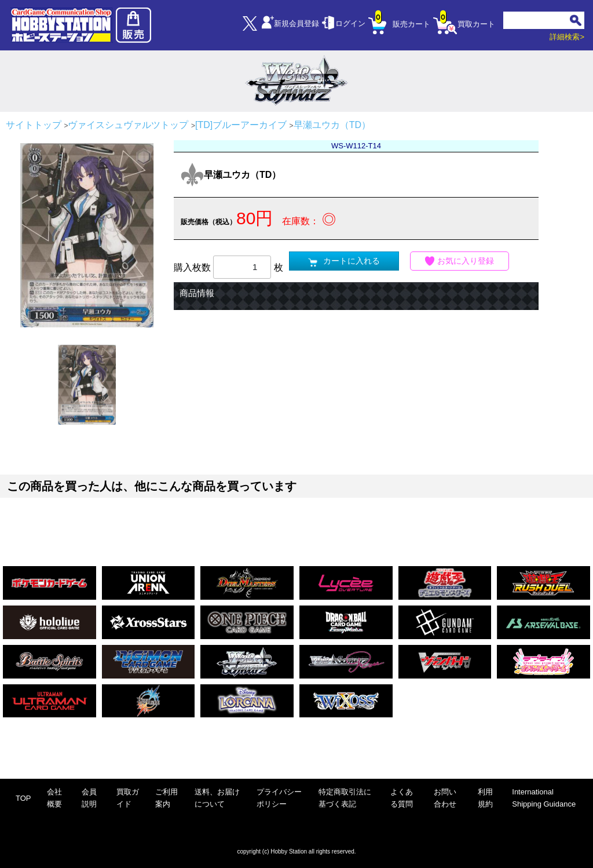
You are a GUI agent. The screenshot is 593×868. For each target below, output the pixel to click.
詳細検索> (567, 37)
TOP (23, 798)
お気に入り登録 (460, 261)
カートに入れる (344, 261)
